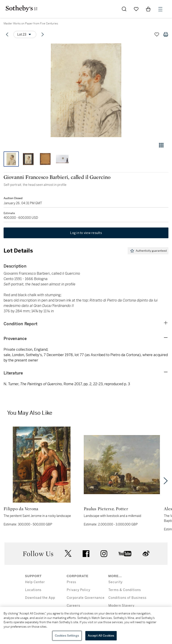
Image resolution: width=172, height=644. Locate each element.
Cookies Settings (67, 636)
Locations (33, 590)
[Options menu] (25, 34)
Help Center (35, 582)
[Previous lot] (7, 34)
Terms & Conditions (125, 590)
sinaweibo (146, 554)
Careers (73, 606)
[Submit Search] (124, 9)
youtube (125, 554)
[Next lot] (43, 34)
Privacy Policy (78, 590)
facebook (86, 554)
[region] (86, 625)
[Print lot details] (166, 34)
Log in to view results (86, 233)
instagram (104, 554)
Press (71, 582)
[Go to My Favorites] (136, 9)
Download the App (40, 598)
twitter (68, 554)
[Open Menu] (160, 9)
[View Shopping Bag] (148, 9)
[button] (86, 90)
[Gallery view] (161, 145)
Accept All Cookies (101, 636)
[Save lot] (157, 34)
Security (115, 582)
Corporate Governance (86, 598)
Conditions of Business (127, 598)
